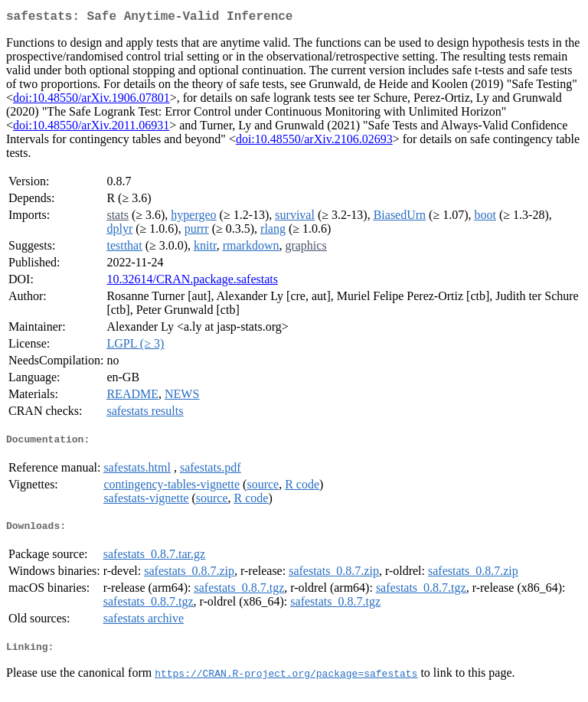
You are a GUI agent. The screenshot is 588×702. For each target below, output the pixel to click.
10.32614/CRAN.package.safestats (192, 282)
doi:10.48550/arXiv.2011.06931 (91, 128)
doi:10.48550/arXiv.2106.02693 (314, 142)
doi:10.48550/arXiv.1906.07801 (91, 101)
